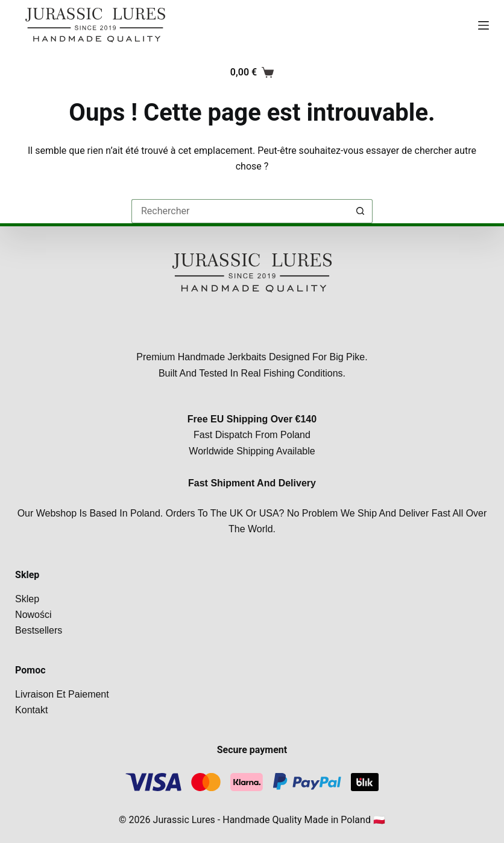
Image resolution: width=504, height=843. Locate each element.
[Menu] (484, 25)
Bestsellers (39, 630)
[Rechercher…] (240, 211)
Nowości (33, 615)
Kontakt (31, 710)
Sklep (27, 599)
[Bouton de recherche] (361, 211)
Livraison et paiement (62, 694)
